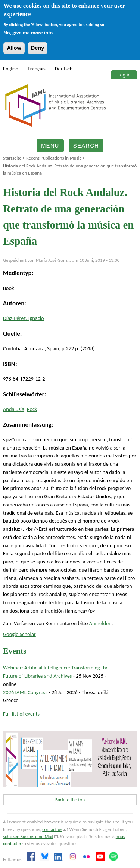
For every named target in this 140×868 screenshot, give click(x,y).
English (11, 69)
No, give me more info (28, 33)
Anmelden (100, 623)
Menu (50, 146)
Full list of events (21, 714)
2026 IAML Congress (25, 692)
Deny (38, 48)
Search (86, 146)
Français (37, 69)
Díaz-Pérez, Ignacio (24, 318)
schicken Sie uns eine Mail (30, 836)
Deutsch (64, 69)
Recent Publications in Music (54, 158)
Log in (124, 75)
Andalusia (14, 409)
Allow (14, 48)
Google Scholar (19, 634)
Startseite (12, 158)
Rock (32, 409)
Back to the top (70, 800)
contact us (54, 829)
